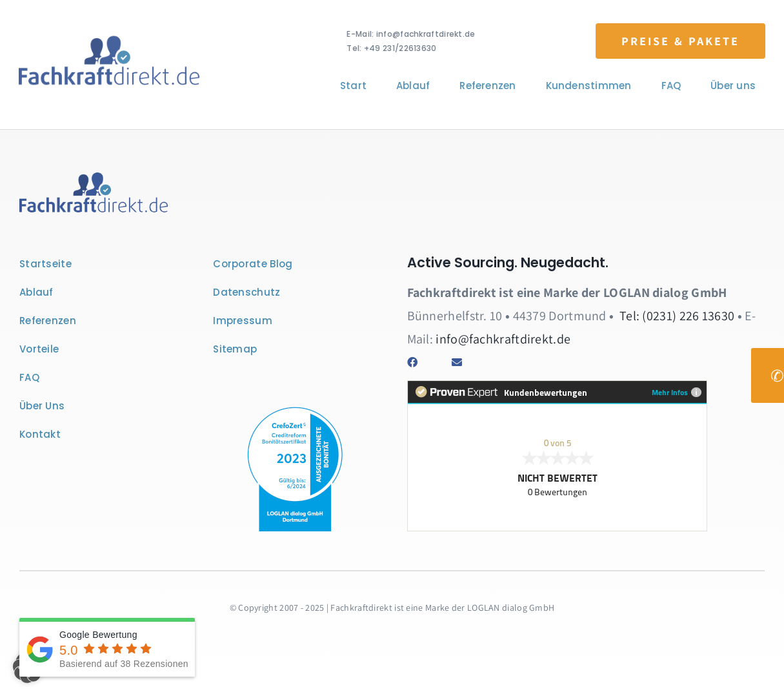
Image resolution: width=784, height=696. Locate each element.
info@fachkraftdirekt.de (503, 339)
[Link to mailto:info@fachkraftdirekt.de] (464, 362)
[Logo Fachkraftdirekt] (107, 37)
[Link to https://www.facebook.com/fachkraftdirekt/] (420, 362)
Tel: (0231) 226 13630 (677, 316)
